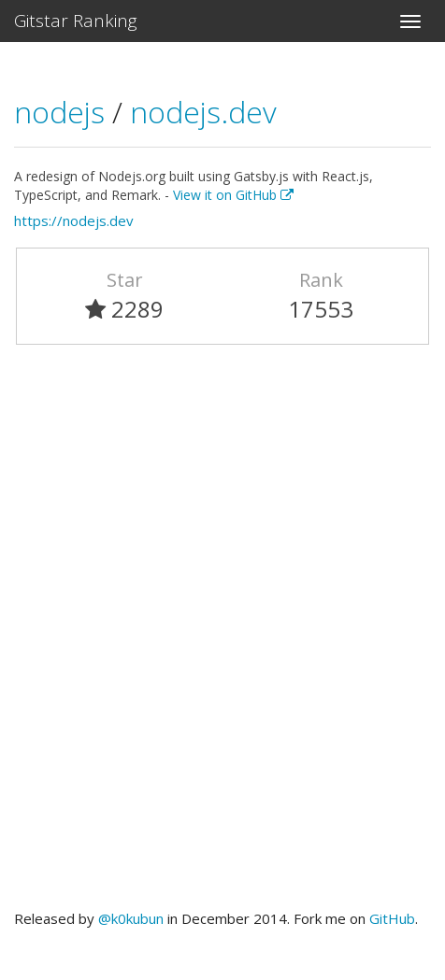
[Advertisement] (222, 635)
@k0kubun (131, 918)
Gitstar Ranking (76, 21)
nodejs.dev (203, 112)
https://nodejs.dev (74, 220)
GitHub (392, 918)
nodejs (63, 112)
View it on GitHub (233, 195)
